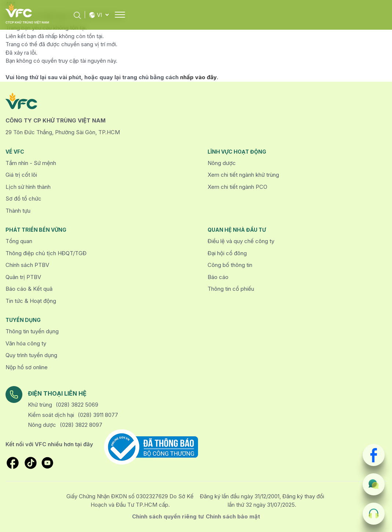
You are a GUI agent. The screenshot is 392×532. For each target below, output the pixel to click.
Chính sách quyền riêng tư (168, 516)
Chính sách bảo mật (233, 516)
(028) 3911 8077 (98, 415)
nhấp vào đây (198, 77)
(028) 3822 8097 (81, 425)
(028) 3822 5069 (77, 405)
